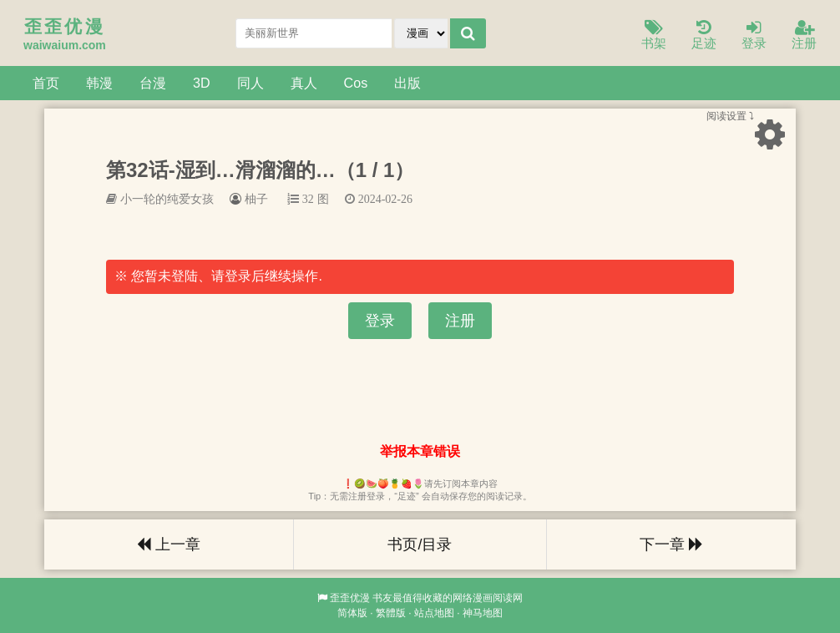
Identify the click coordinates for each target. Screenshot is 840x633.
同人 (250, 83)
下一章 (671, 544)
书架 (654, 35)
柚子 (256, 199)
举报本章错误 (420, 451)
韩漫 (99, 83)
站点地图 (434, 613)
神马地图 (483, 613)
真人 (304, 83)
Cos (356, 83)
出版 (407, 83)
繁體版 (391, 613)
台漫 (153, 83)
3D (202, 83)
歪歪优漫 (350, 598)
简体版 (352, 613)
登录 (754, 35)
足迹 (704, 35)
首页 (46, 83)
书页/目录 (420, 544)
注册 (804, 35)
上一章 (169, 544)
